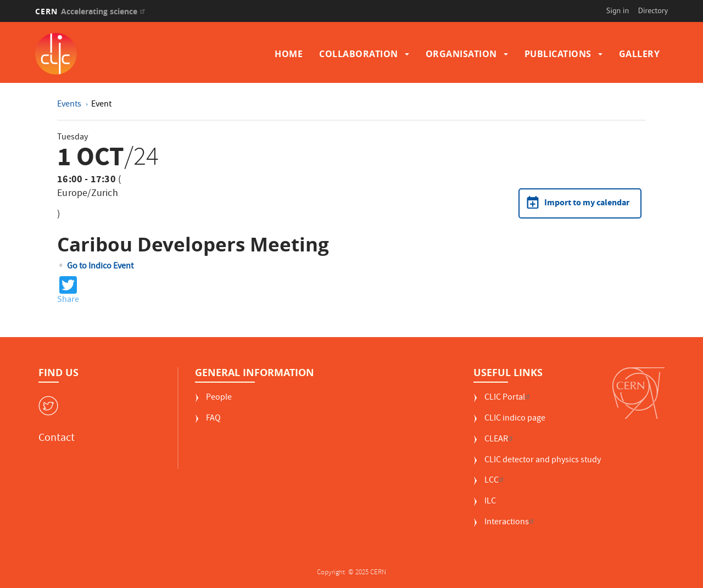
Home (289, 54)
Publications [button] (558, 54)
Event (101, 105)
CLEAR (500, 440)
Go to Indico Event (100, 267)
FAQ (213, 419)
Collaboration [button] (359, 54)
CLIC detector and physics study (543, 461)
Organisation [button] (461, 54)
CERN (91, 11)
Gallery (640, 54)
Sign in (618, 10)
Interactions (510, 523)
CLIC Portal (509, 398)
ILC (490, 502)
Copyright (332, 573)
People (219, 398)
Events (70, 105)
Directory (653, 10)
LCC (495, 481)
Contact (57, 439)
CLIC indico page (515, 419)
